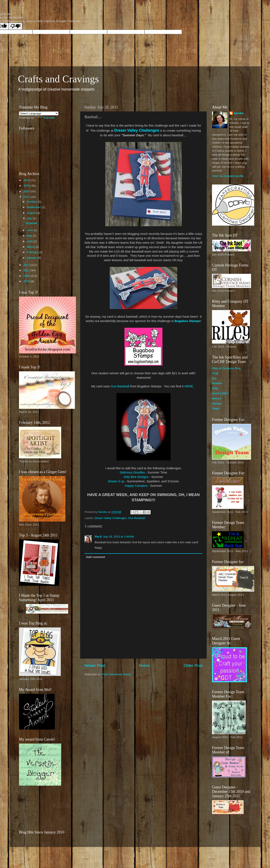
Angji (215, 373)
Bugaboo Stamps (187, 321)
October (32, 202)
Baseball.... (33, 223)
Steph (216, 409)
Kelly (215, 388)
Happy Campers (136, 486)
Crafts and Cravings (58, 79)
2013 (27, 197)
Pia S (98, 537)
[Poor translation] (15, 26)
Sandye (217, 403)
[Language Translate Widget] (39, 113)
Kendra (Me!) (220, 393)
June (30, 230)
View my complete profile (228, 176)
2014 (27, 191)
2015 (27, 186)
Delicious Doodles (132, 472)
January (32, 258)
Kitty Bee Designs (136, 477)
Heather (217, 383)
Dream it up (116, 481)
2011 (27, 270)
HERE (189, 386)
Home (144, 665)
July (30, 218)
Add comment (96, 557)
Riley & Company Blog (226, 368)
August (32, 213)
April (30, 241)
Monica (217, 398)
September (34, 207)
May (30, 236)
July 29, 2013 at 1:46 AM (118, 537)
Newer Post (95, 665)
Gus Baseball (120, 386)
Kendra (239, 113)
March (31, 247)
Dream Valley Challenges (137, 130)
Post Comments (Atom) (117, 674)
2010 (27, 276)
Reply (98, 548)
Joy (214, 378)
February (33, 252)
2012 (27, 265)
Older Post (193, 665)
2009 (27, 281)
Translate (45, 118)
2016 (27, 180)
